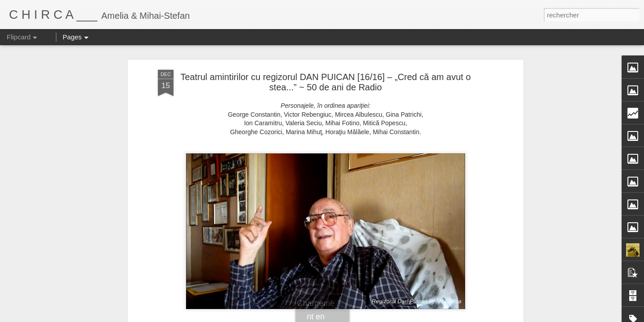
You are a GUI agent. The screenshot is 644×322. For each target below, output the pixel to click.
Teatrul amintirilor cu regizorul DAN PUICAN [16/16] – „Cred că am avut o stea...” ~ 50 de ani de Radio (325, 73)
